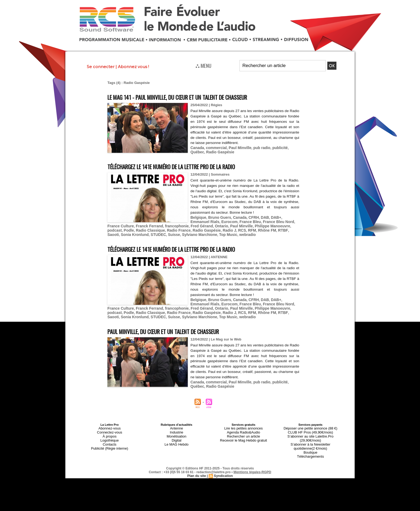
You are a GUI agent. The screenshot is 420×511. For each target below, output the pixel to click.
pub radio (257, 147)
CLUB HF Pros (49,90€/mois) (310, 425)
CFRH (250, 215)
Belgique (198, 215)
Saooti (246, 227)
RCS (196, 227)
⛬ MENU (203, 65)
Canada (197, 147)
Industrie (177, 425)
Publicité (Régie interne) (109, 438)
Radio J (184, 227)
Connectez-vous (110, 425)
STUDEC (288, 227)
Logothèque (110, 432)
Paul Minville (237, 147)
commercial (215, 147)
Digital (177, 432)
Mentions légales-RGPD (252, 457)
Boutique (310, 438)
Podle (274, 223)
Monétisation (177, 428)
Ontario (187, 223)
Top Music (164, 232)
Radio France (137, 227)
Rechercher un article (244, 428)
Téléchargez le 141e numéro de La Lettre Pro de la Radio (187, 165)
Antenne (177, 422)
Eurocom (208, 219)
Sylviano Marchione (137, 232)
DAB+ (271, 215)
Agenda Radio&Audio (243, 425)
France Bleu (228, 219)
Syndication (223, 460)
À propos (110, 428)
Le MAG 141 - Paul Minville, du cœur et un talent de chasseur (194, 97)
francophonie (146, 223)
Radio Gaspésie (204, 151)
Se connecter (101, 67)
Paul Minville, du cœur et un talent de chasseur (177, 326)
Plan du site (197, 460)
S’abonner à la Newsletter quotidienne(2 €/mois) (310, 433)
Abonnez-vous (110, 422)
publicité (274, 147)
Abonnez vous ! (133, 67)
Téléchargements (311, 441)
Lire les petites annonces (243, 422)
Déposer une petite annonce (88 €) (310, 422)
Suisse (113, 232)
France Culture (283, 219)
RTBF (234, 227)
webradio (182, 232)
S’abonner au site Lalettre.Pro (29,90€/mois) (310, 428)
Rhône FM (220, 227)
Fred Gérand (169, 223)
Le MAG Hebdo (177, 435)
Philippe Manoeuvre (235, 223)
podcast (260, 223)
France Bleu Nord (254, 219)
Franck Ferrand (120, 223)
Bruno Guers (218, 215)
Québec (290, 147)
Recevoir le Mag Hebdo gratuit (244, 432)
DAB (260, 215)
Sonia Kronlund (266, 227)
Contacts (109, 435)
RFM (205, 227)
